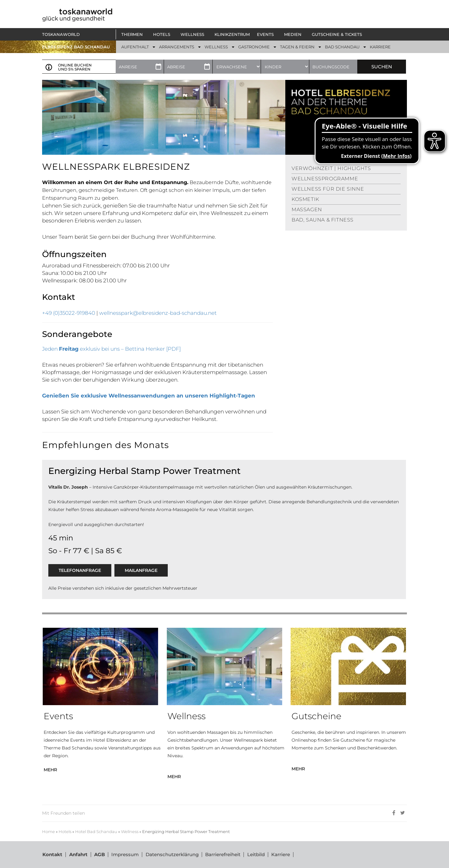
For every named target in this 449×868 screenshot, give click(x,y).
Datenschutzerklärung (171, 854)
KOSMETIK (305, 199)
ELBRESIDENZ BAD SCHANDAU (76, 47)
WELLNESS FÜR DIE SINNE (328, 189)
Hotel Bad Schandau (96, 832)
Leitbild (255, 854)
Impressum (124, 854)
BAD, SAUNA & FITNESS (323, 220)
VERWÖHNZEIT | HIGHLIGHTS (331, 168)
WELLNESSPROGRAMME (325, 179)
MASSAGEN (307, 210)
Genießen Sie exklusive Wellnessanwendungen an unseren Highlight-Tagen (149, 396)
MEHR (50, 770)
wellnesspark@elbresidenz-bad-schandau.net (158, 313)
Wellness (130, 832)
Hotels (65, 832)
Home (48, 832)
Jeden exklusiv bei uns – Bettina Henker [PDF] (111, 349)
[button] (134, 34)
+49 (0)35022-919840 (69, 313)
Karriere (279, 854)
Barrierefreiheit (222, 854)
